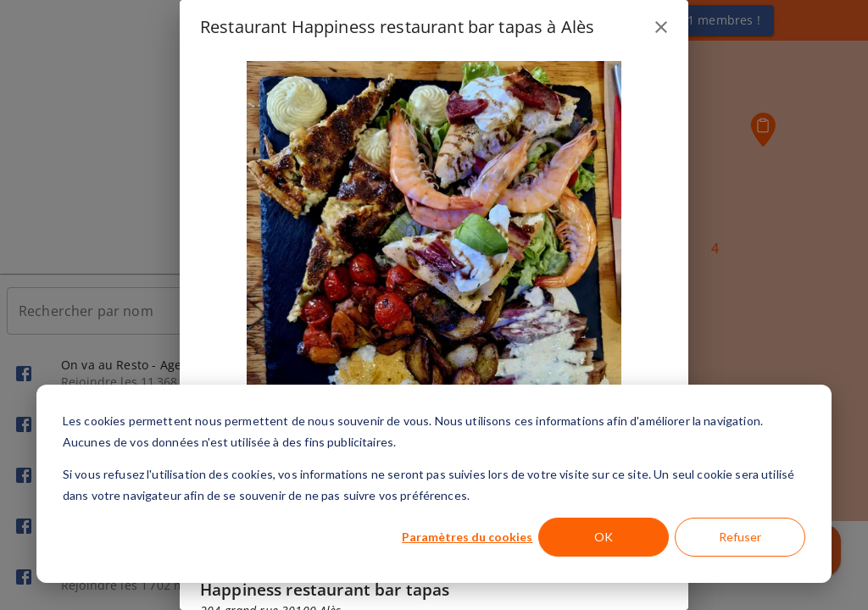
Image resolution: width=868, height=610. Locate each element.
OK (604, 537)
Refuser (740, 537)
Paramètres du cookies (467, 537)
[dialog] (434, 484)
